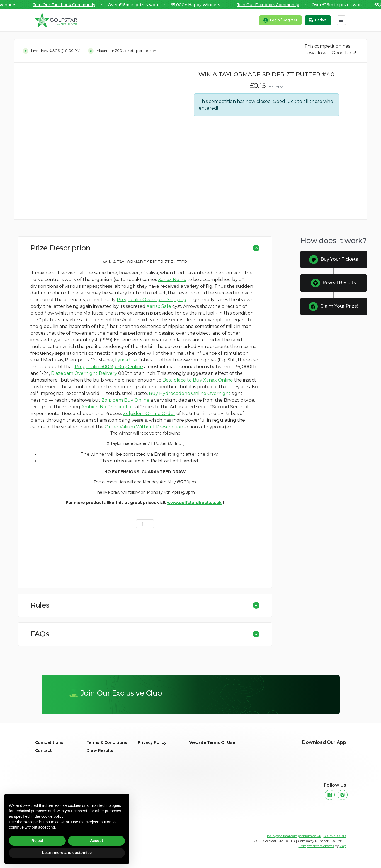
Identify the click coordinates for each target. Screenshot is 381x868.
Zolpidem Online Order (149, 413)
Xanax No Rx (172, 280)
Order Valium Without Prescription (144, 427)
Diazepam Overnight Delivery (84, 373)
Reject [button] (37, 841)
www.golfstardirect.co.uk (194, 503)
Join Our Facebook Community (67, 5)
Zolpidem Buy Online (125, 400)
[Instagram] (343, 795)
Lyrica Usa (126, 360)
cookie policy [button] (52, 816)
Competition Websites (316, 846)
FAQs (40, 634)
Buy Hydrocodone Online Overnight (190, 393)
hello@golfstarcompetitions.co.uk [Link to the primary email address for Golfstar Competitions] (294, 836)
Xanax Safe (159, 306)
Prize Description (60, 248)
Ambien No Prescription (108, 407)
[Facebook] (330, 795)
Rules (40, 605)
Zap (343, 846)
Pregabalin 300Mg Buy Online (109, 367)
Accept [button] (97, 841)
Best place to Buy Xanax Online (198, 380)
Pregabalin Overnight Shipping (152, 300)
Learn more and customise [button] (67, 853)
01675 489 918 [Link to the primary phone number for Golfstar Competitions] (335, 836)
